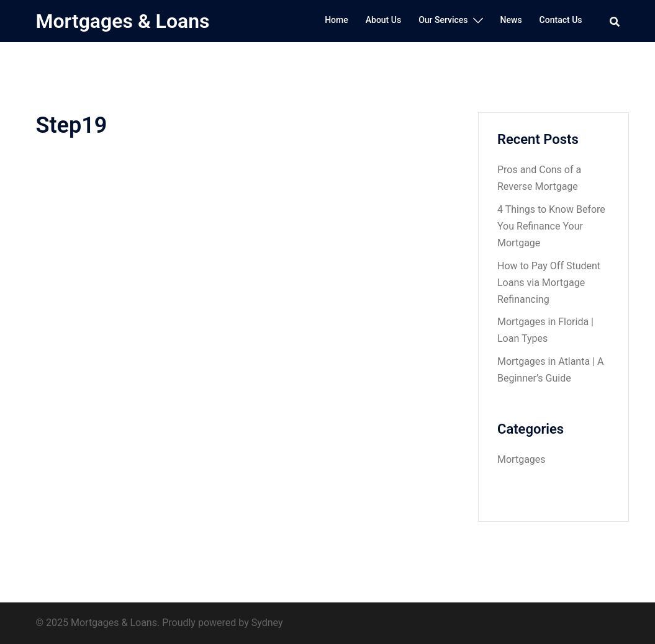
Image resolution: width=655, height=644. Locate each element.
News (511, 20)
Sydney (267, 623)
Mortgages (522, 459)
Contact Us (561, 20)
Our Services (443, 20)
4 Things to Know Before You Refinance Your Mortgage (551, 226)
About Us (383, 20)
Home (337, 20)
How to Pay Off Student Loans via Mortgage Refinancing (549, 283)
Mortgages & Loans (123, 21)
